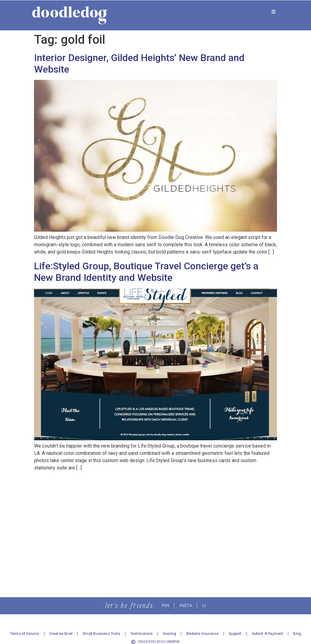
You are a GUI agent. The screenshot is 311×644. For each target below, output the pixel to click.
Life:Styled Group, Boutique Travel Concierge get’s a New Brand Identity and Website (146, 272)
